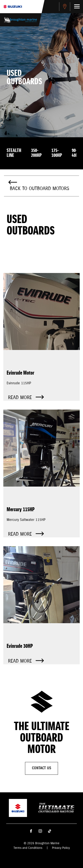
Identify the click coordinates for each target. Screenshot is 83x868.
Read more (26, 398)
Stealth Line (14, 153)
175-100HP (57, 153)
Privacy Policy (61, 848)
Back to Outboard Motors (40, 189)
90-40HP (76, 153)
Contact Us (41, 768)
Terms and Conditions (28, 848)
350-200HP (36, 153)
